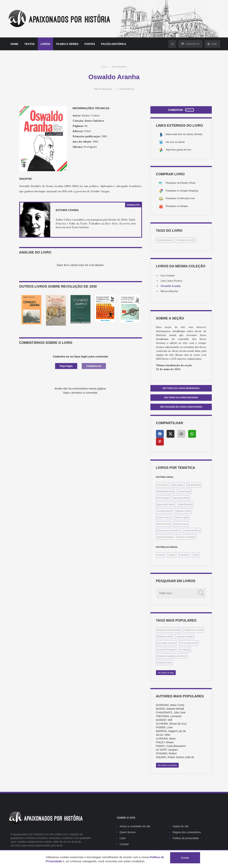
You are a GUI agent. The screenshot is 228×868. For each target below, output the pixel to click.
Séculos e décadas (186, 537)
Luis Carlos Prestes (171, 281)
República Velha (165, 636)
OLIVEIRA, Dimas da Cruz (171, 724)
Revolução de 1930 (185, 240)
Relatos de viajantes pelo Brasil (172, 656)
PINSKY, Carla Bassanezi (171, 746)
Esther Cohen (67, 210)
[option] (31, 310)
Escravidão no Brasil (167, 643)
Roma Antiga (163, 498)
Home (15, 44)
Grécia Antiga (184, 491)
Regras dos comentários (187, 832)
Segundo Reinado (185, 636)
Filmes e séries (67, 44)
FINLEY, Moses (165, 742)
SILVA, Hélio (163, 735)
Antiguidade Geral (165, 491)
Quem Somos (128, 832)
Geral (196, 555)
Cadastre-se (94, 366)
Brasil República (119, 67)
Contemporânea (165, 511)
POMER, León (164, 727)
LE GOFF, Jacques (167, 750)
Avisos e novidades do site (135, 826)
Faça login (66, 366)
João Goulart (168, 275)
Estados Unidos (184, 511)
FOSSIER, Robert (166, 753)
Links (123, 838)
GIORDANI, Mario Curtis (170, 705)
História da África (192, 530)
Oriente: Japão (182, 517)
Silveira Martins (169, 291)
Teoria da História (165, 537)
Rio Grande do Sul (189, 643)
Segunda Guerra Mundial (169, 630)
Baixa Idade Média (166, 504)
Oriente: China (164, 517)
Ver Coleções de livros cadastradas (181, 407)
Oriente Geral (163, 524)
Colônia (161, 555)
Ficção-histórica (113, 44)
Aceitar (185, 858)
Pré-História (163, 485)
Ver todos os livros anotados (181, 397)
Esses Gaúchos (94, 121)
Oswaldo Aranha (165, 240)
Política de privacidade (186, 838)
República (184, 555)
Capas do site (181, 826)
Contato (124, 844)
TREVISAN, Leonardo (169, 716)
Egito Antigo (178, 485)
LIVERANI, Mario (166, 739)
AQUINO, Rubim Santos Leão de (175, 757)
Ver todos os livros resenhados (181, 388)
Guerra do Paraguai (166, 650)
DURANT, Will (164, 720)
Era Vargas (185, 650)
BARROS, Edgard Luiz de (171, 731)
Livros (45, 44)
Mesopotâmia (194, 485)
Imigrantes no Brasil (194, 630)
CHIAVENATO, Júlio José (171, 712)
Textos (29, 44)
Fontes (90, 44)
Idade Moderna (185, 504)
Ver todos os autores (167, 765)
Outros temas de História (169, 530)
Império (172, 555)
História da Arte (164, 663)
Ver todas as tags (166, 673)
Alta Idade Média (181, 498)
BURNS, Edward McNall (170, 709)
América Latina (181, 524)
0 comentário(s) (126, 89)
